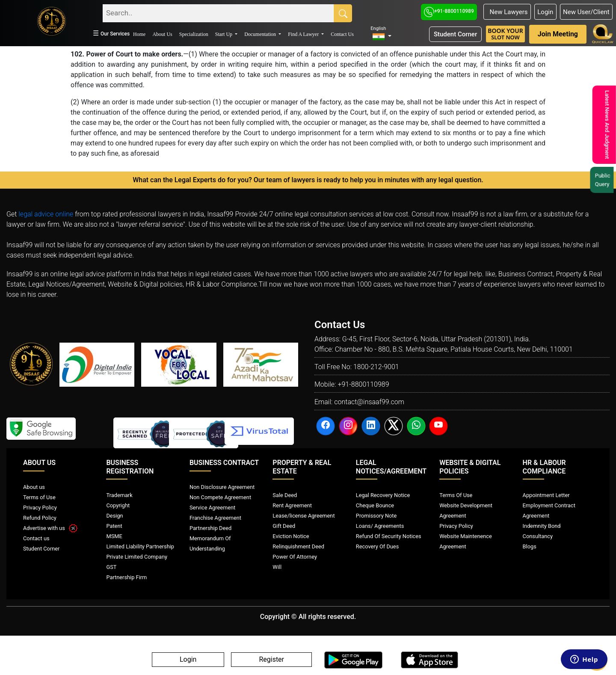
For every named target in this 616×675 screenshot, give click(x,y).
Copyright (118, 505)
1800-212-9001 (376, 367)
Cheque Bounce (375, 505)
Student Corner (455, 34)
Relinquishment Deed (298, 546)
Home (139, 34)
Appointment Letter (546, 495)
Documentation (261, 34)
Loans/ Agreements (380, 526)
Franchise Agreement (215, 518)
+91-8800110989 (449, 11)
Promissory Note (376, 516)
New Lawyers (507, 12)
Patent (114, 526)
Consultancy (538, 536)
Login (545, 12)
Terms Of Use (456, 495)
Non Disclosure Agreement (222, 487)
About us (34, 487)
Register (271, 660)
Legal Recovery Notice (383, 495)
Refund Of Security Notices (389, 536)
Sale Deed (285, 495)
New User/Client (586, 12)
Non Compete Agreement (220, 497)
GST (111, 567)
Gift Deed (284, 526)
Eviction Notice (291, 536)
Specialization (194, 34)
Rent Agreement (292, 505)
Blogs (530, 546)
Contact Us (342, 34)
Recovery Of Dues (377, 546)
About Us (162, 34)
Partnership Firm (126, 577)
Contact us (36, 538)
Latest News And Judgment (606, 125)
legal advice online (46, 214)
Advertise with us (50, 528)
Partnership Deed (210, 528)
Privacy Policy (40, 508)
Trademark (119, 495)
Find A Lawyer (304, 34)
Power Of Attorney (295, 557)
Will (277, 567)
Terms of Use (39, 497)
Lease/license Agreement (304, 516)
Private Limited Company (137, 557)
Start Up (224, 34)
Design (114, 516)
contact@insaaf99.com (369, 402)
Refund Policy (40, 518)
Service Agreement (212, 508)
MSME (114, 536)
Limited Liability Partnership (140, 546)
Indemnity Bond (542, 526)
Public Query (604, 180)
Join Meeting (558, 34)
